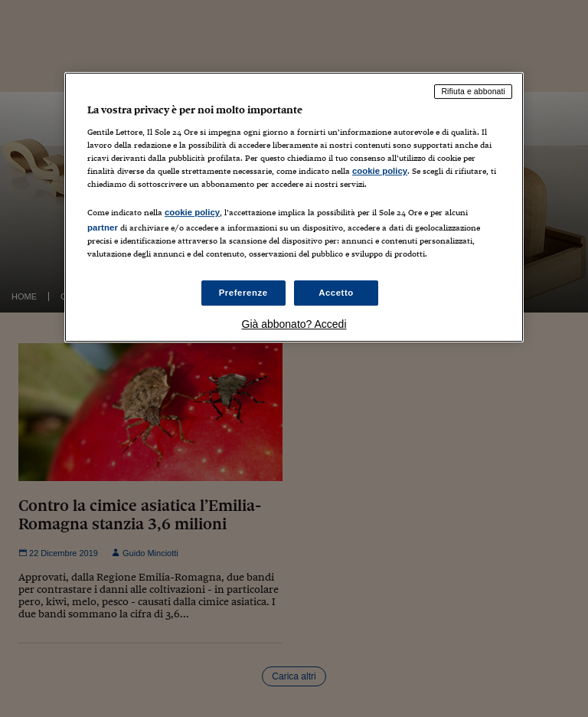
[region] (294, 207)
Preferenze (243, 293)
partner (103, 228)
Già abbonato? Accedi (294, 325)
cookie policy (380, 171)
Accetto (336, 293)
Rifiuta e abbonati (473, 91)
